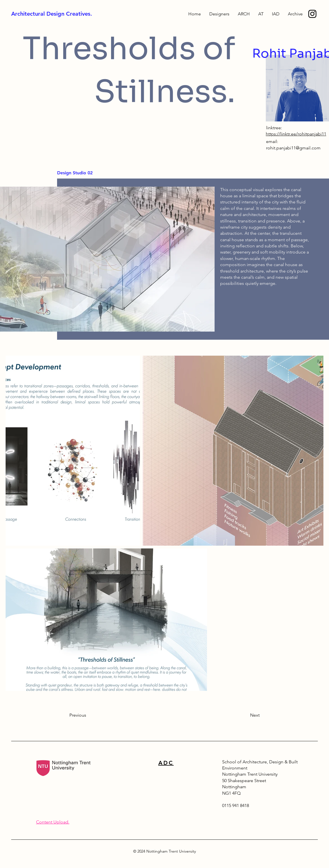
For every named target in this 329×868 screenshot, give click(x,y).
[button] (295, 14)
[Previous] (88, 715)
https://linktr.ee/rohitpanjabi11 (296, 134)
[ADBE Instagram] (312, 14)
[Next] (246, 715)
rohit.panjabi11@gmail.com (293, 148)
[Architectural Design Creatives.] (68, 14)
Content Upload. (53, 822)
